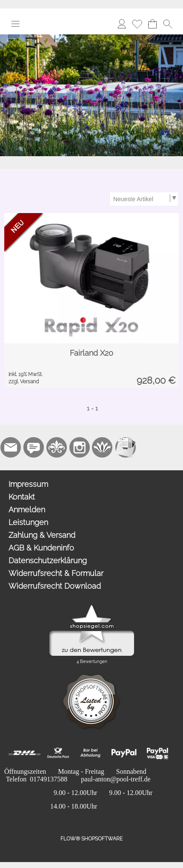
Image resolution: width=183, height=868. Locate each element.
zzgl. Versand (24, 382)
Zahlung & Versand (42, 535)
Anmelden (27, 510)
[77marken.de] (34, 447)
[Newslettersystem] (126, 447)
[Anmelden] (122, 24)
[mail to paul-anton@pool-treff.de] (11, 447)
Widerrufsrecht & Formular (56, 573)
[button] (15, 24)
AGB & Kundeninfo (41, 548)
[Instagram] (80, 447)
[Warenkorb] (152, 24)
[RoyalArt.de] (57, 447)
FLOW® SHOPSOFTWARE (91, 839)
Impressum (28, 484)
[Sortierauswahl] (144, 199)
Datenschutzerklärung (48, 560)
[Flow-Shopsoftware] (103, 447)
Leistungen (28, 522)
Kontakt (22, 497)
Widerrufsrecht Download (55, 586)
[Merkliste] (137, 24)
